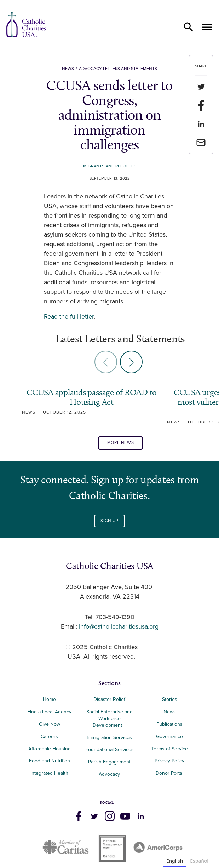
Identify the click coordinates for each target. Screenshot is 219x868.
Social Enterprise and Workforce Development (109, 718)
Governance (169, 736)
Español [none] (199, 861)
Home (49, 699)
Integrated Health (49, 773)
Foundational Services (109, 750)
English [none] (175, 861)
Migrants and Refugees (110, 166)
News (68, 69)
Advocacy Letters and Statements (118, 69)
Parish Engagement (109, 762)
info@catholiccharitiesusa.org (119, 627)
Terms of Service (170, 749)
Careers (49, 736)
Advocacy (109, 774)
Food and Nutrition (50, 761)
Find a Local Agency (49, 712)
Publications (169, 724)
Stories (170, 699)
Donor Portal (169, 773)
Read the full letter (69, 317)
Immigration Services (109, 738)
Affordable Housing (50, 749)
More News (120, 443)
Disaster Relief (109, 699)
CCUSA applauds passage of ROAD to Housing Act (92, 397)
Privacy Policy (169, 761)
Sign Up (109, 521)
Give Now (50, 724)
